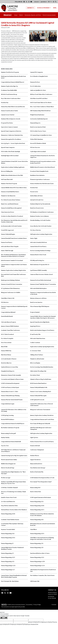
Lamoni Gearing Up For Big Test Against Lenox (14, 456)
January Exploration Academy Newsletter (42, 415)
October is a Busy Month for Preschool (12, 216)
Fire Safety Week (35, 375)
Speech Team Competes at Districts (11, 131)
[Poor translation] (5, 618)
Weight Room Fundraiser (37, 115)
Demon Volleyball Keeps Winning (10, 396)
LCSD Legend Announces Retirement (41, 498)
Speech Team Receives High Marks (40, 322)
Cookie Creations (35, 343)
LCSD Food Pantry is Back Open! (10, 388)
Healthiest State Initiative (37, 175)
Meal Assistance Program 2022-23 (40, 265)
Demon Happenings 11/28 (37, 562)
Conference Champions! (37, 450)
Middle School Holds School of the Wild (12, 175)
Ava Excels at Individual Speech (39, 119)
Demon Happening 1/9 (7, 553)
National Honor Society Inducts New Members (14, 510)
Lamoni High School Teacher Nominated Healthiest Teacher (12, 548)
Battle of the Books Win (37, 472)
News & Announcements (49, 15)
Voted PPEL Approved (7, 230)
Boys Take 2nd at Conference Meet (11, 99)
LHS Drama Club (35, 581)
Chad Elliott (34, 530)
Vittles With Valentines (37, 139)
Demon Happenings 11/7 (8, 570)
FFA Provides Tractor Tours (38, 131)
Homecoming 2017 (35, 488)
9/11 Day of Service (36, 230)
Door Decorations (6, 343)
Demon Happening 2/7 (7, 544)
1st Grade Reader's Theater (9, 359)
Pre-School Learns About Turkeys (11, 200)
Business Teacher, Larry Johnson (39, 216)
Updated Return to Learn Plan (10, 367)
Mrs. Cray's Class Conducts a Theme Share (42, 107)
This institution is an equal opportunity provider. (13, 607)
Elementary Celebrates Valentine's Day (12, 135)
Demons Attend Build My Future (10, 192)
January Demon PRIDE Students (10, 326)
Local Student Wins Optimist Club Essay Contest (12, 525)
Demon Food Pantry (7, 243)
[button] (34, 8)
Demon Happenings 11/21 (8, 566)
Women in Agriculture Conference (40, 180)
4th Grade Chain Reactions (38, 339)
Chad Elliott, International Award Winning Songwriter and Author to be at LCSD (42, 539)
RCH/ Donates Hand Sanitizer (38, 383)
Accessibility (29, 605)
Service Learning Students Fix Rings (40, 251)
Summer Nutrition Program (9, 184)
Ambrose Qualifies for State (38, 90)
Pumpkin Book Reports (8, 371)
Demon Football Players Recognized (11, 208)
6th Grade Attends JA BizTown (39, 243)
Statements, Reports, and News (33, 15)
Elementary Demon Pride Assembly (11, 375)
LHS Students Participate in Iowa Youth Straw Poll (43, 571)
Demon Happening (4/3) (37, 520)
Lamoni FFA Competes (36, 72)
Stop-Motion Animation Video (9, 506)
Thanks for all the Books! (37, 359)
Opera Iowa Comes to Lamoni (9, 127)
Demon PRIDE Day (6, 351)
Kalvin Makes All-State (36, 196)
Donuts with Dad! (35, 446)
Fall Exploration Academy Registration (41, 234)
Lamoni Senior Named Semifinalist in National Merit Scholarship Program (14, 576)
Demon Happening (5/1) (37, 502)
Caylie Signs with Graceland (38, 152)
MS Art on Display (35, 363)
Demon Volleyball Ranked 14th (39, 388)
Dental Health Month (7, 316)
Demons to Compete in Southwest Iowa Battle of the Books (43, 293)
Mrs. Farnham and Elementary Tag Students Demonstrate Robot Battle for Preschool (13, 256)
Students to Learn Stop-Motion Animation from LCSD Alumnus (42, 515)
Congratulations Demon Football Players (13, 424)
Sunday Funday (5, 438)
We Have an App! (6, 478)
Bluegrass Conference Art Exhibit (11, 293)
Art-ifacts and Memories (8, 502)
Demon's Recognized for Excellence (11, 139)
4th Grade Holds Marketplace (38, 288)
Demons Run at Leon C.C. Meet (10, 392)
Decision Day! (34, 188)
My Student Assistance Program (10, 428)
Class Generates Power (8, 212)
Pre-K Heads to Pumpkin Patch (39, 76)
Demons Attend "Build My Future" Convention (43, 284)
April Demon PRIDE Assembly (39, 270)
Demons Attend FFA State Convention (12, 284)
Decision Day (5, 103)
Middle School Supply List (8, 464)
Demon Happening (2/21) (8, 538)
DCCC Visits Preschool (7, 334)
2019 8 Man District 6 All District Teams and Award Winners (13, 451)
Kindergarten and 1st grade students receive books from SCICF (43, 162)
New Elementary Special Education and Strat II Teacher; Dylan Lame (14, 221)
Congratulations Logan (8, 404)
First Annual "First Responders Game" (41, 482)
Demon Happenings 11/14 (37, 566)
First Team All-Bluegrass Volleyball (40, 424)
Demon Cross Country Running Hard (41, 392)
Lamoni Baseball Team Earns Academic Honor (14, 238)
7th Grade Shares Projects (8, 322)
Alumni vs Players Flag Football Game (41, 379)
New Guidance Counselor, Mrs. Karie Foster (42, 576)
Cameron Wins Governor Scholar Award (41, 275)
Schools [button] (37, 2)
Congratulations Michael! (8, 312)
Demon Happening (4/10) (8, 514)
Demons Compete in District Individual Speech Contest (14, 307)
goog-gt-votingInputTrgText (19, 624)
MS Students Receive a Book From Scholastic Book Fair (43, 525)
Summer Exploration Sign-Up (9, 86)
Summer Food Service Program (10, 72)
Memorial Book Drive (36, 464)
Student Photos (35, 456)
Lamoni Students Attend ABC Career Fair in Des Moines (14, 162)
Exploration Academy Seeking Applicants (13, 167)
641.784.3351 (51, 597)
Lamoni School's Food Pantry (38, 247)
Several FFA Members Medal (38, 143)
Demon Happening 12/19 (8, 557)
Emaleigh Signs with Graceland (10, 156)
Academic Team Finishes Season (10, 520)
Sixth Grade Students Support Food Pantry (42, 330)
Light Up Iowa (34, 438)
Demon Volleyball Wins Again (38, 396)
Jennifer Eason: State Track (9, 498)
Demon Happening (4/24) (37, 506)
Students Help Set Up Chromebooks (40, 204)
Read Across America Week (38, 127)
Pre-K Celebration (35, 86)
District (21, 15)
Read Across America (36, 302)
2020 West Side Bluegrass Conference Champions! (41, 429)
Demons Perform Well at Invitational (41, 280)
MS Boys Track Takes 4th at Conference (41, 94)
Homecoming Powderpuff (8, 434)
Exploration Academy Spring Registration (42, 347)
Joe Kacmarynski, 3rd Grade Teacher (11, 226)
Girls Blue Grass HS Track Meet (39, 99)
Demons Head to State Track (38, 255)
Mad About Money (6, 355)
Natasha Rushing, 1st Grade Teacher (40, 220)
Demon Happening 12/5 (8, 562)
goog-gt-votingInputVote (32, 624)
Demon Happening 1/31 (37, 544)
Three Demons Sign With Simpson (40, 307)
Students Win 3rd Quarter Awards (11, 119)
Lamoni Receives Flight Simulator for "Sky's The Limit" (13, 473)
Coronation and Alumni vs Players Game (12, 379)
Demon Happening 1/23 (37, 548)
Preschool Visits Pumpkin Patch (39, 171)
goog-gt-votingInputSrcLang (36, 622)
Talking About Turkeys (37, 355)
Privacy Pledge (37, 605)
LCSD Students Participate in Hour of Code (42, 478)
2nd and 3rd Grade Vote (37, 200)
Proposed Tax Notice (7, 123)
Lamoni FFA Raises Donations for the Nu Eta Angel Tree (42, 157)
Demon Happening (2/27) (37, 534)
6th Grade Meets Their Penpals (10, 247)
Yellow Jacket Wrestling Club (38, 371)
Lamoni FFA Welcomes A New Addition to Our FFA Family (14, 411)
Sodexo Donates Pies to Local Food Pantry (42, 442)
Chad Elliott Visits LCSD (8, 298)
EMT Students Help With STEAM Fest (40, 111)
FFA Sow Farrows (35, 148)
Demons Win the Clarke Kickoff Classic (12, 400)
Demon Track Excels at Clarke (9, 111)
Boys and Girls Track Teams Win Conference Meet (13, 275)
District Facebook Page (8, 468)
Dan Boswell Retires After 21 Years (40, 553)
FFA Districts (5, 302)
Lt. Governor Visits (36, 351)
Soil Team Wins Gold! (7, 180)
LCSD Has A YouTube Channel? (9, 488)
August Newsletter (35, 460)
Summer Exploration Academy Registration (13, 270)
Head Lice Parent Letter (37, 208)
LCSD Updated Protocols (37, 400)
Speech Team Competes (8, 148)
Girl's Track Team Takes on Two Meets (41, 103)
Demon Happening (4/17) (37, 510)
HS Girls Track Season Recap (9, 94)
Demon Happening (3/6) (8, 534)
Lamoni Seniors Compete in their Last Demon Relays (14, 265)
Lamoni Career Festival (8, 115)
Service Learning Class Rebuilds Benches (42, 367)
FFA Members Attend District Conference (42, 212)
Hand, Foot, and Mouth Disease (10, 204)
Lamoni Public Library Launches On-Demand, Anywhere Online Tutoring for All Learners (43, 317)
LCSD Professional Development (10, 383)
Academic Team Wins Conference (10, 330)
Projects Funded (35, 312)
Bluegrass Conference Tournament (40, 410)
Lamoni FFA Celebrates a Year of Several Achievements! (41, 405)
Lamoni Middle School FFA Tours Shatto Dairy (14, 188)
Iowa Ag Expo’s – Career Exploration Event (13, 143)
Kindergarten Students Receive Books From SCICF (13, 77)
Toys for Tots (5, 446)
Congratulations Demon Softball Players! (13, 82)
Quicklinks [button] (44, 2)
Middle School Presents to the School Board (42, 167)
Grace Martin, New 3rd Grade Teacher (41, 226)
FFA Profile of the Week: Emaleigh (11, 152)
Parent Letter (34, 192)
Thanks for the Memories (8, 196)
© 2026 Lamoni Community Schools (16, 605)
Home (16, 15)
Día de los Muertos (6, 363)
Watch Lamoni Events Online (9, 460)
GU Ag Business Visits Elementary (10, 288)
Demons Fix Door (35, 82)
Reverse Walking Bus (7, 171)
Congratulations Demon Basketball (11, 442)
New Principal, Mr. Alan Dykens (10, 581)
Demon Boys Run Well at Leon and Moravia (13, 107)
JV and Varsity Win (35, 334)
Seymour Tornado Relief (8, 530)
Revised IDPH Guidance (8, 420)
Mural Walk (4, 347)
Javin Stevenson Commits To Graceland (12, 261)
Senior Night (34, 238)
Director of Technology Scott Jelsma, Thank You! (13, 493)
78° (49, 2)
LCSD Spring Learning (7, 415)
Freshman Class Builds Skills (9, 90)
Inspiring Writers (35, 326)
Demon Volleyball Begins (8, 234)
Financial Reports (35, 123)
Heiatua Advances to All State (38, 298)
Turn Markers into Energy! (38, 468)
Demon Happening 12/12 (37, 557)
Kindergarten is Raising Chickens (10, 280)
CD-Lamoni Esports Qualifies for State (41, 135)
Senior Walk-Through (7, 251)
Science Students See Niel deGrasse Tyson (42, 184)
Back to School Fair (36, 492)
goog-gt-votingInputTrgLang (50, 622)
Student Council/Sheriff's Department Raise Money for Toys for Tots (13, 483)
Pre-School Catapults (7, 339)
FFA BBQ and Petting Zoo (37, 261)
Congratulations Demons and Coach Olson (42, 420)
